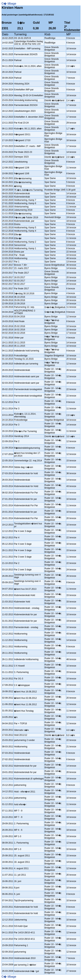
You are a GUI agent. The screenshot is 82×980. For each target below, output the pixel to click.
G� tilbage (9, 4)
